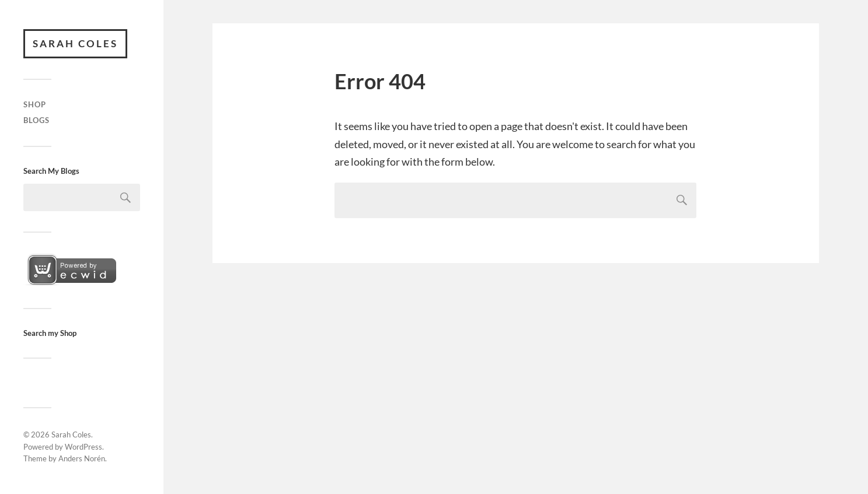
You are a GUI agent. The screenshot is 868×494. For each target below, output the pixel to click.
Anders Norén (82, 458)
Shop (35, 104)
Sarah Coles (75, 43)
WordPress (83, 447)
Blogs (36, 120)
